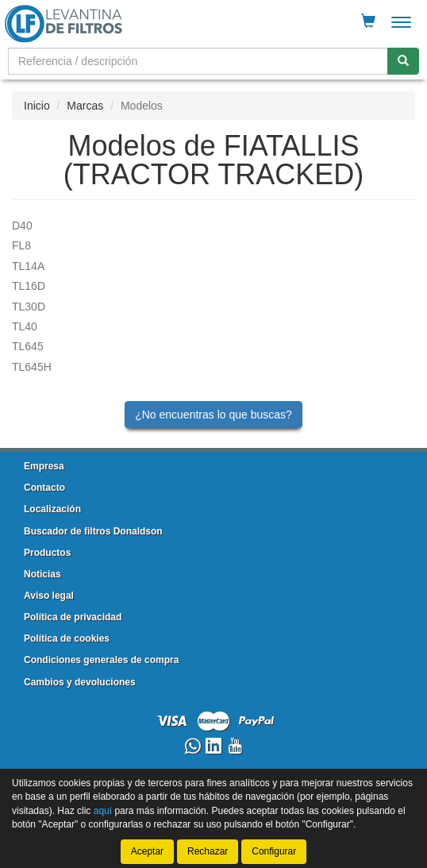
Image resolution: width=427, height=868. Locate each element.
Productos (47, 553)
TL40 (25, 326)
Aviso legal (49, 596)
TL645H (32, 367)
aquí (103, 810)
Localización (52, 509)
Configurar (274, 851)
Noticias (42, 574)
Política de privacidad (73, 617)
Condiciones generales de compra (101, 660)
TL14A (28, 266)
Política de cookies (67, 638)
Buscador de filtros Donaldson (93, 531)
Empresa (44, 466)
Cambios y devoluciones (80, 682)
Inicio (37, 106)
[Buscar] (403, 61)
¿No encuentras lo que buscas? (213, 415)
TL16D (29, 286)
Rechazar (208, 851)
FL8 (21, 245)
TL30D (29, 307)
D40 (22, 226)
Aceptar (147, 851)
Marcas (85, 106)
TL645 (28, 346)
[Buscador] (198, 61)
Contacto (44, 488)
